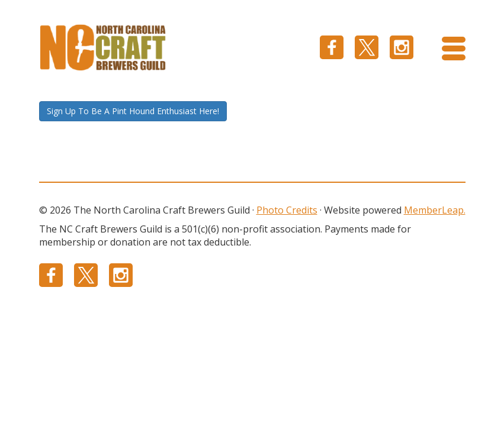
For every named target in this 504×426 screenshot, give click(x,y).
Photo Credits (287, 210)
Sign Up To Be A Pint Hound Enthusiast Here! (133, 111)
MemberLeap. (435, 210)
